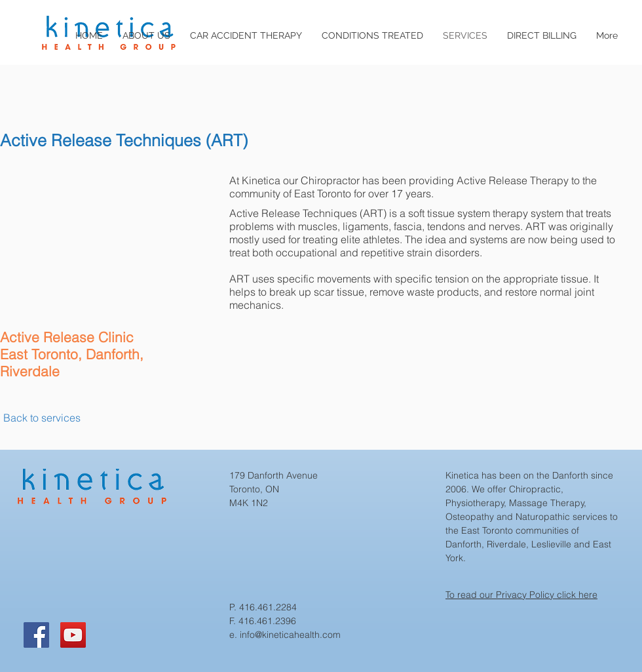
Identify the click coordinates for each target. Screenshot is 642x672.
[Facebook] (36, 635)
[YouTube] (73, 635)
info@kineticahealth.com (290, 635)
